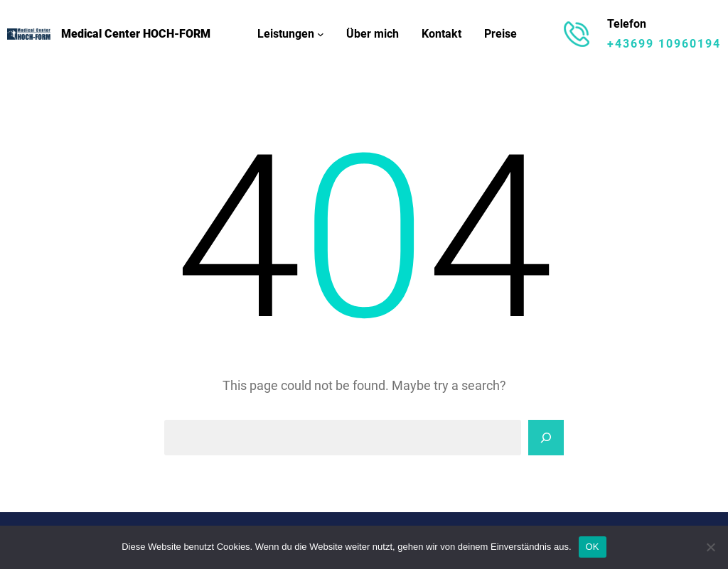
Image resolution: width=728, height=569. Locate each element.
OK (593, 547)
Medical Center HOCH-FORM (136, 34)
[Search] (546, 438)
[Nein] (710, 547)
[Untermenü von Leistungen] (321, 34)
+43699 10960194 (664, 44)
